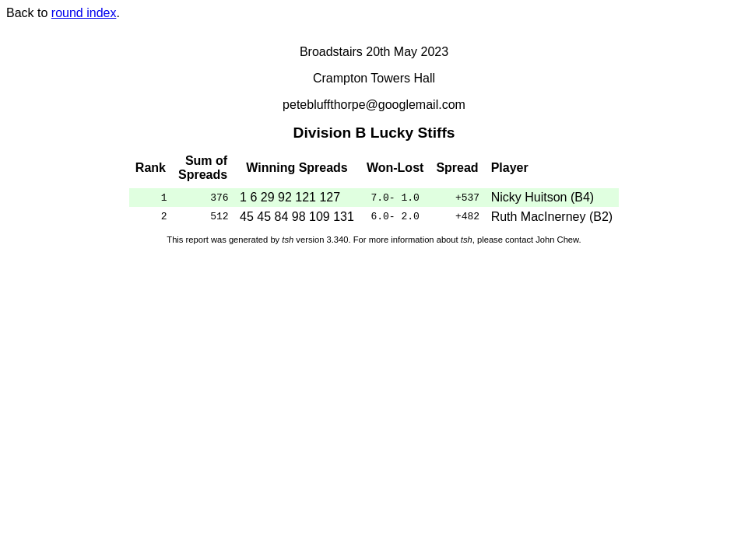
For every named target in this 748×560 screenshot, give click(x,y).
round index (84, 13)
